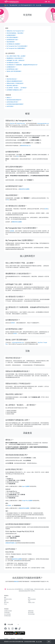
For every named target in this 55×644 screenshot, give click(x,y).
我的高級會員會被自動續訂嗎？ (14, 100)
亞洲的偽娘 (7, 612)
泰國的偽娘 (31, 611)
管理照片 (13, 323)
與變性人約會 (31, 602)
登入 (49, 2)
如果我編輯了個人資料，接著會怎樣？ (16, 60)
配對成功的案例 (32, 599)
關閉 (49, 642)
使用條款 (6, 639)
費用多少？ (9, 98)
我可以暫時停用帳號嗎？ (13, 37)
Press (5, 604)
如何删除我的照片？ (11, 67)
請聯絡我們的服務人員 (11, 543)
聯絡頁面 (16, 581)
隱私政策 (13, 639)
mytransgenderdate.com (43, 123)
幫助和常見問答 (8, 599)
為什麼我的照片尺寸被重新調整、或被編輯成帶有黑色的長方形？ (22, 65)
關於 (5, 598)
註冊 (46, 2)
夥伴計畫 (6, 602)
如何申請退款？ (10, 106)
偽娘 (32, 589)
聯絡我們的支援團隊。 (25, 189)
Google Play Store (21, 123)
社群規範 (12, 231)
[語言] (5, 624)
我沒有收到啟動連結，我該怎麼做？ (15, 33)
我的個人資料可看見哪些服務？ (14, 71)
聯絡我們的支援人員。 (26, 146)
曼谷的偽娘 (31, 612)
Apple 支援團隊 (26, 486)
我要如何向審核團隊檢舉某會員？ (15, 81)
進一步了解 (39, 5)
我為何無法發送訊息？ (12, 79)
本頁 (17, 156)
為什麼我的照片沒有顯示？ (13, 63)
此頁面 (46, 209)
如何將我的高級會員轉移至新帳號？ (15, 104)
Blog (29, 598)
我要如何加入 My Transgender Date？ (16, 31)
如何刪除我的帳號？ (11, 35)
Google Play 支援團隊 (27, 501)
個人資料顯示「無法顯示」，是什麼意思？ (17, 88)
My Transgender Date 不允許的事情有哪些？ (17, 46)
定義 (29, 601)
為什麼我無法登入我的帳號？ (14, 44)
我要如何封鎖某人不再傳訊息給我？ (15, 83)
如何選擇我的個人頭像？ (13, 69)
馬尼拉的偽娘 (31, 614)
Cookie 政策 (20, 639)
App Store (12, 123)
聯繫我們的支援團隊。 (17, 222)
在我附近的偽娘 (8, 611)
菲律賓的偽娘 (7, 616)
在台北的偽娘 (7, 614)
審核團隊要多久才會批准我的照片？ (15, 58)
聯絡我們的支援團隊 (24, 508)
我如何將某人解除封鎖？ (13, 86)
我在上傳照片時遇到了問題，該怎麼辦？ (16, 56)
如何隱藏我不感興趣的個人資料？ (15, 90)
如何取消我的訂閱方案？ (13, 102)
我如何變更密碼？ (11, 42)
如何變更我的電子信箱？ (13, 40)
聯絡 (5, 601)
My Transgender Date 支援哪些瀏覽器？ (16, 48)
